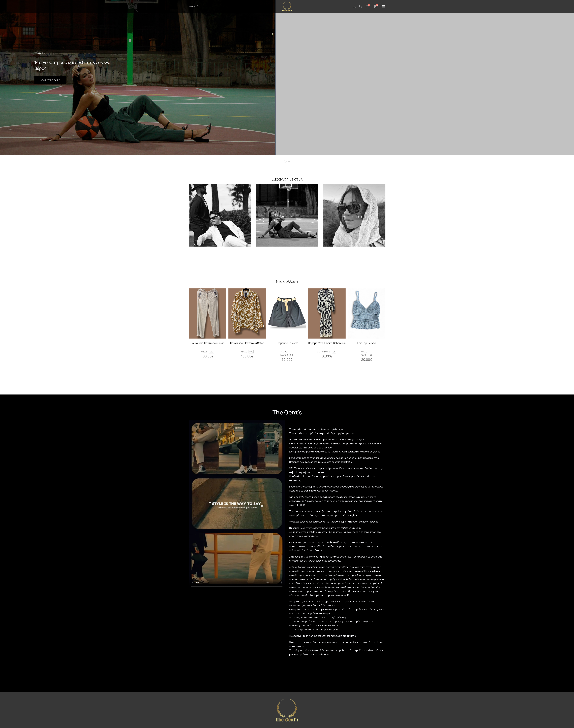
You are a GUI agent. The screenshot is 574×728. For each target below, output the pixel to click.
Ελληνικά (193, 6)
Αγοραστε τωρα (50, 80)
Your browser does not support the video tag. (237, 504)
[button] (285, 161)
